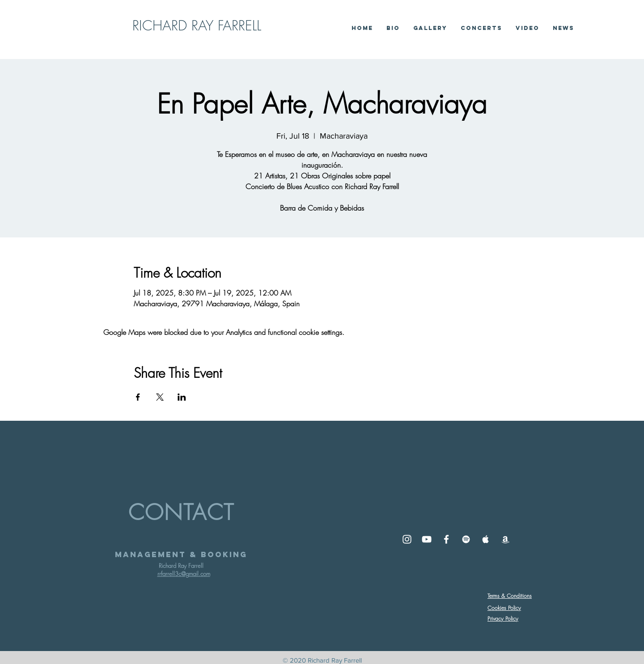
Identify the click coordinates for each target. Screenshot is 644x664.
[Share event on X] (160, 397)
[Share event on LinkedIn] (182, 397)
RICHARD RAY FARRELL (197, 25)
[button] (527, 28)
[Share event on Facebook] (138, 397)
